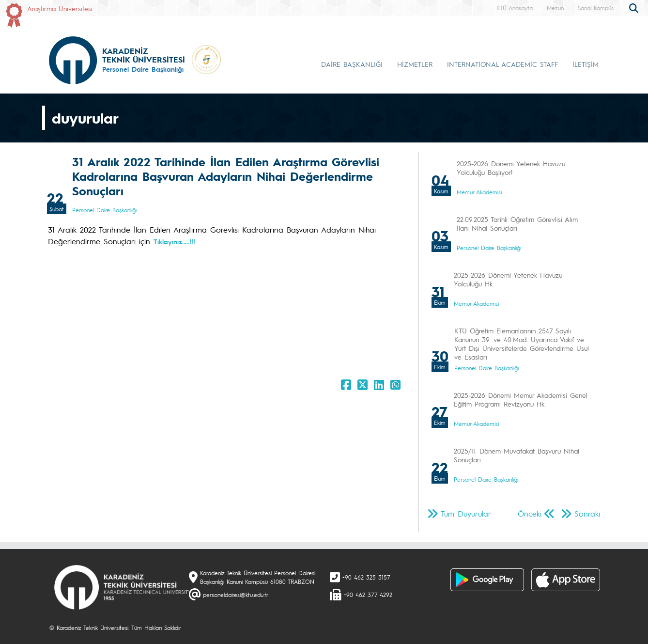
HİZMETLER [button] (415, 64)
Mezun (555, 8)
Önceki (530, 513)
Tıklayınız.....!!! (174, 241)
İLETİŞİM (586, 64)
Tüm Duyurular (466, 513)
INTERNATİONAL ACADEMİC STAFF (502, 64)
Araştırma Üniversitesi (60, 8)
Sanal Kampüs (596, 8)
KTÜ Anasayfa (515, 8)
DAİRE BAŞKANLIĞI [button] (352, 64)
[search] (635, 7)
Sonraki (587, 513)
